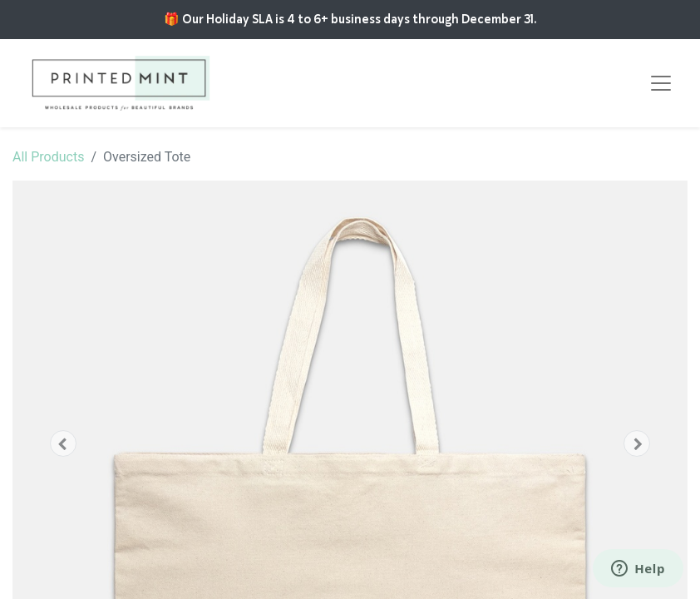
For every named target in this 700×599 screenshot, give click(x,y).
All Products (48, 157)
